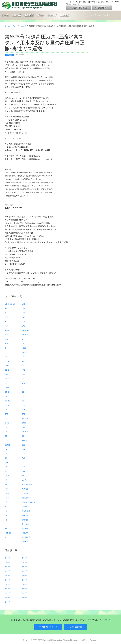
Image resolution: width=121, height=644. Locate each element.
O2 (23, 392)
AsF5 (7, 326)
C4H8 (7, 396)
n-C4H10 (25, 335)
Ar (6, 321)
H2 (6, 480)
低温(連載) (26, 498)
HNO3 (7, 528)
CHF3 (7, 423)
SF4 (23, 410)
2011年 (24, 571)
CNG (7, 432)
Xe (23, 476)
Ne (23, 365)
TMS (24, 458)
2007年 (24, 589)
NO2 (23, 383)
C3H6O (8, 379)
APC (6, 317)
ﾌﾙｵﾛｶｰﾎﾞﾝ (25, 542)
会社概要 (29, 15)
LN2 (23, 313)
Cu (6, 454)
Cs (6, 449)
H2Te (7, 498)
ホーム (5, 15)
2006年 (24, 593)
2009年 (24, 580)
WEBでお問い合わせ (79, 8)
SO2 (23, 445)
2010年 (24, 575)
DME (7, 462)
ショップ (52, 15)
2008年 (24, 584)
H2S (6, 489)
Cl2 (6, 427)
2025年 (7, 558)
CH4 (6, 418)
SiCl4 (24, 423)
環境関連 (25, 520)
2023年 (7, 567)
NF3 (23, 370)
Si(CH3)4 (25, 418)
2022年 (7, 571)
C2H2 (7, 357)
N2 (23, 339)
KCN (6, 537)
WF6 (24, 471)
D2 (6, 458)
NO (23, 379)
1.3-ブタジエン (10, 304)
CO (6, 436)
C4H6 (7, 392)
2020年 (7, 580)
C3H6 (7, 374)
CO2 (6, 440)
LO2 (23, 321)
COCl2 (7, 445)
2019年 (7, 584)
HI (6, 524)
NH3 (23, 374)
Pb (23, 401)
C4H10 (7, 387)
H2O (6, 484)
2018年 (7, 589)
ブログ (40, 15)
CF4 (6, 414)
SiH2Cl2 (25, 432)
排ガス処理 (26, 511)
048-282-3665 (102, 8)
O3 (23, 396)
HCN (6, 506)
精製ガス (25, 533)
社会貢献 (64, 15)
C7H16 (7, 401)
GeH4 (7, 476)
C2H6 (7, 370)
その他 (24, 480)
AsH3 (7, 330)
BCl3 (6, 339)
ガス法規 (23, 26)
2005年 (24, 597)
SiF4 (23, 427)
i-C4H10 (8, 533)
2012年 (24, 567)
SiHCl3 (24, 440)
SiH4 (24, 436)
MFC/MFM (26, 330)
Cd (6, 410)
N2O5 (24, 357)
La (6, 542)
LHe (23, 308)
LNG (23, 317)
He (6, 511)
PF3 (23, 405)
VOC (24, 467)
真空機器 (25, 528)
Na (23, 361)
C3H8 (7, 383)
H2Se (7, 493)
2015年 (7, 602)
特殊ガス (25, 515)
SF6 (23, 414)
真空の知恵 (26, 524)
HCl (6, 502)
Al (5, 313)
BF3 (6, 343)
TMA (24, 449)
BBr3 (7, 335)
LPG (23, 326)
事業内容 (17, 15)
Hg (6, 520)
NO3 (23, 387)
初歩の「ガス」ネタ (28, 502)
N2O (23, 343)
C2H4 (7, 361)
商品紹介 (25, 506)
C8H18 (7, 405)
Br (6, 348)
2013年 (24, 562)
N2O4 (24, 352)
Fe (6, 471)
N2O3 (24, 348)
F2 (6, 467)
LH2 (23, 304)
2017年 (7, 593)
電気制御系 (26, 537)
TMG (24, 454)
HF (6, 515)
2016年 (7, 597)
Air (6, 308)
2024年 (7, 562)
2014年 (24, 558)
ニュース (25, 493)
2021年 (7, 575)
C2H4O (8, 365)
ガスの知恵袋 (27, 484)
